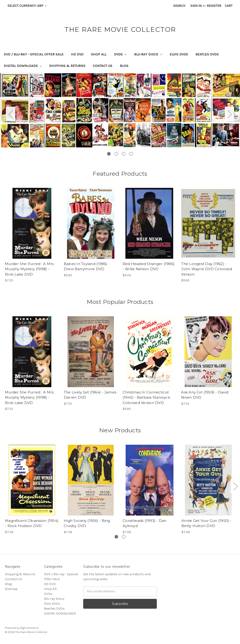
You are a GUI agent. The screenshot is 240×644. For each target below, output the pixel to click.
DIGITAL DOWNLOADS (23, 66)
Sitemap (11, 589)
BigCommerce (30, 628)
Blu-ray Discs (148, 54)
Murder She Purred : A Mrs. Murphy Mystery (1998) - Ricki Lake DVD (30, 269)
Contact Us (103, 66)
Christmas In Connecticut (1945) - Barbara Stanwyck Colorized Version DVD (146, 397)
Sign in (196, 6)
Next (229, 114)
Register (214, 6)
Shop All (99, 54)
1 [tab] (109, 154)
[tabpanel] (120, 110)
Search (179, 6)
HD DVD (77, 54)
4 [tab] (131, 154)
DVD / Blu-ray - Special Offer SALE (34, 54)
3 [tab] (124, 154)
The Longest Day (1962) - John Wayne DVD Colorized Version (207, 269)
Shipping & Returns (67, 66)
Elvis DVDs (179, 54)
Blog (124, 66)
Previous (11, 114)
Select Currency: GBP (27, 6)
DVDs (120, 54)
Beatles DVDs (207, 54)
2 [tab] (116, 154)
